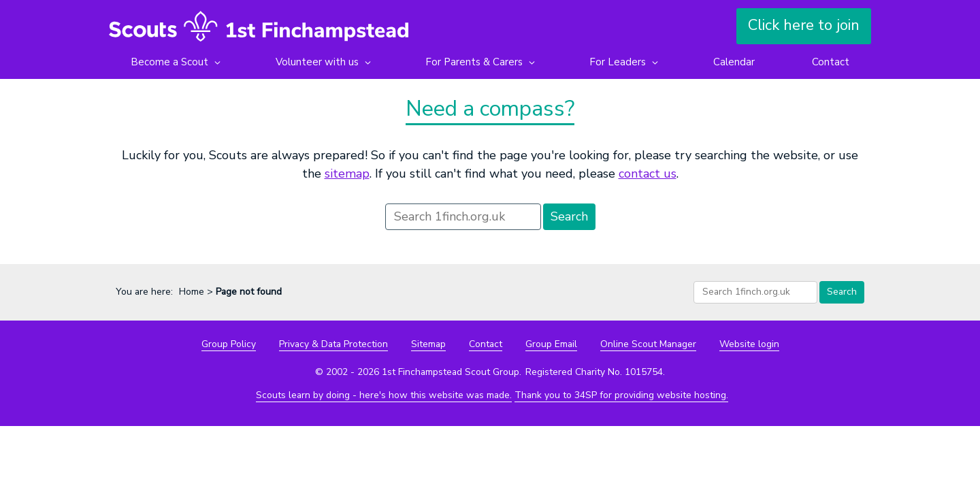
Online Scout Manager (648, 344)
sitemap (347, 174)
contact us (648, 174)
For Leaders (618, 62)
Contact (831, 62)
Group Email (551, 344)
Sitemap (428, 344)
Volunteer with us (316, 62)
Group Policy (229, 344)
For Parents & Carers (474, 62)
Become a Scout (169, 62)
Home (192, 292)
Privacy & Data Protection (333, 344)
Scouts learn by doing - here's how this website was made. (384, 395)
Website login (749, 344)
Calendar (733, 62)
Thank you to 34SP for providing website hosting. (621, 395)
